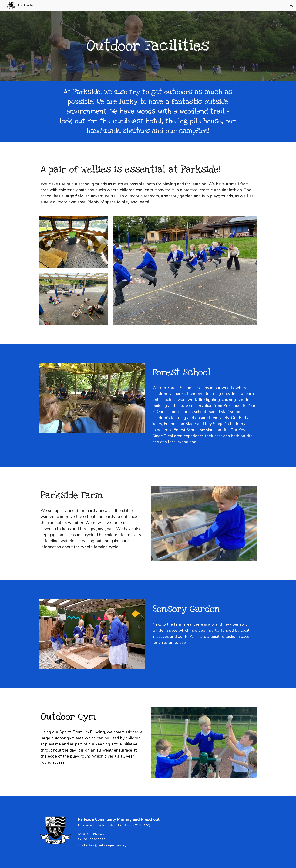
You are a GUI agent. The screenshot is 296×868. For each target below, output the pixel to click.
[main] (148, 46)
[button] (291, 5)
